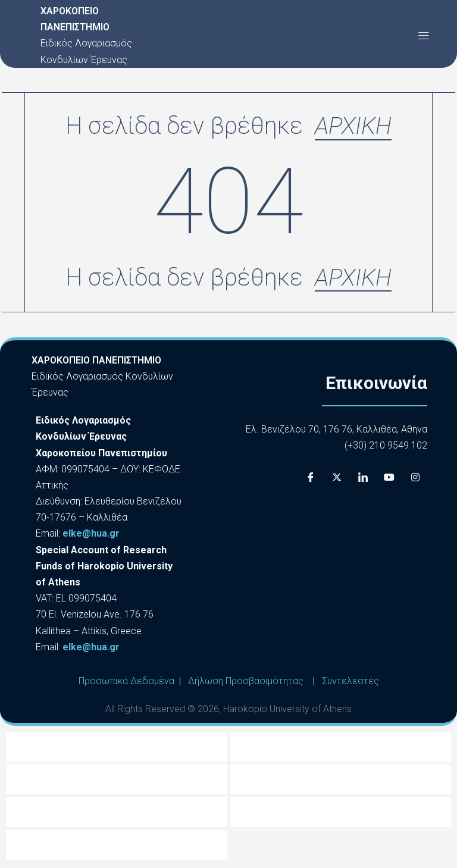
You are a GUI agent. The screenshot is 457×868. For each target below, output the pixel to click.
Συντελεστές (350, 683)
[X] (337, 480)
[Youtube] (389, 480)
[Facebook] (311, 480)
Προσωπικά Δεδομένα (126, 683)
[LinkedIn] (363, 480)
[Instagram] (415, 480)
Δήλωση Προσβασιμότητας (246, 683)
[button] (423, 35)
